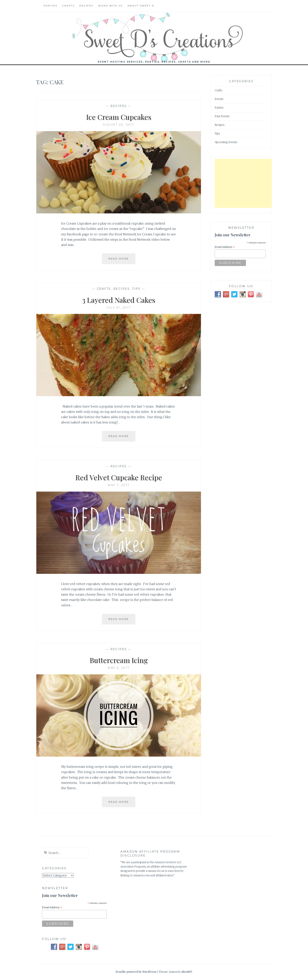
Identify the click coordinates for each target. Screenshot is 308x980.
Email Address (225, 247)
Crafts (68, 6)
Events (219, 99)
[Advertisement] (244, 183)
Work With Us (110, 6)
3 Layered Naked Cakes (119, 300)
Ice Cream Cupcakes (119, 117)
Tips (136, 289)
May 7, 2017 (119, 485)
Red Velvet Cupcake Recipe (119, 477)
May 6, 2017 (119, 668)
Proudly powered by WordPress (136, 972)
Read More (120, 260)
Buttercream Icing (119, 660)
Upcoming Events (226, 142)
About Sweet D (141, 6)
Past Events (222, 116)
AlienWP (187, 972)
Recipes (86, 6)
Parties (51, 6)
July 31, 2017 (119, 308)
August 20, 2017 (119, 125)
